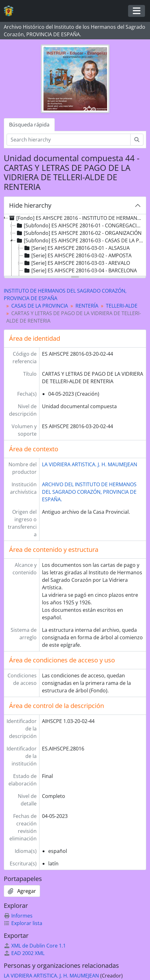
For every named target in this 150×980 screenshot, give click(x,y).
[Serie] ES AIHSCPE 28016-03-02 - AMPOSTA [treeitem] (77, 255)
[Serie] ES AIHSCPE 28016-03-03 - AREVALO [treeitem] (77, 263)
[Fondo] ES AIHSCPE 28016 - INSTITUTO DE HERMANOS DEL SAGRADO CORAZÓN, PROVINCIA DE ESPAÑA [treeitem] (76, 218)
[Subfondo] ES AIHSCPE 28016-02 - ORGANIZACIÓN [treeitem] (79, 233)
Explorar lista (23, 923)
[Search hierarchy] (69, 140)
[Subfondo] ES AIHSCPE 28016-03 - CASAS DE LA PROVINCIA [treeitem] (80, 240)
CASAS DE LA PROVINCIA (40, 306)
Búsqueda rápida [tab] (29, 125)
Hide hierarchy (30, 205)
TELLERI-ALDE (122, 306)
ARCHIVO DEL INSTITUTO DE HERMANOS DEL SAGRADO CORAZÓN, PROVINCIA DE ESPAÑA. (89, 492)
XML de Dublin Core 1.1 (35, 946)
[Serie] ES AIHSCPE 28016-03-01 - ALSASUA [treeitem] (76, 248)
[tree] (75, 245)
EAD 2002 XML (24, 953)
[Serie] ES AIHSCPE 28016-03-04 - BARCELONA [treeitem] (80, 270)
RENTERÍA (87, 306)
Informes (18, 916)
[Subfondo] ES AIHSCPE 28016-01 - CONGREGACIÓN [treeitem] (80, 225)
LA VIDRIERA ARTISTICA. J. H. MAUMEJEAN (90, 464)
